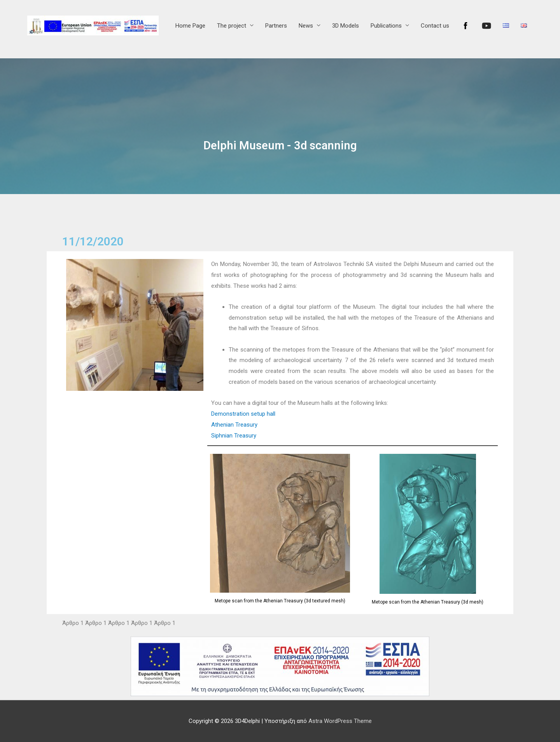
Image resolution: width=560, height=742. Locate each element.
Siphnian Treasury (234, 436)
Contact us (435, 26)
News (306, 26)
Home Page (190, 26)
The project (232, 26)
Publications (386, 26)
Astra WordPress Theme (340, 721)
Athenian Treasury (234, 425)
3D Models (346, 26)
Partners (276, 26)
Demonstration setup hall (243, 414)
